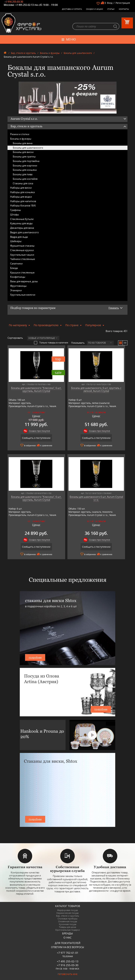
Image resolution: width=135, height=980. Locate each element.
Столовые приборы (67, 919)
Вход (110, 3)
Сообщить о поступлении (36, 438)
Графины (16, 210)
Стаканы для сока (23, 183)
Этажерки (16, 290)
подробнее (35, 657)
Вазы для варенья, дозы (24, 281)
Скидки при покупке (39, 431)
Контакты (124, 9)
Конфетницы (18, 277)
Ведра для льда (19, 237)
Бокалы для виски (23, 152)
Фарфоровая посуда (67, 910)
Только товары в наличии (51, 342)
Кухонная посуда (68, 924)
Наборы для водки (21, 197)
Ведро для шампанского (24, 232)
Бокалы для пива (23, 174)
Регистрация (123, 3)
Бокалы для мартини (25, 166)
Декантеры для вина (22, 228)
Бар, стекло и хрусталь (23, 53)
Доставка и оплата (72, 9)
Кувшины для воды (21, 223)
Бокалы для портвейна (26, 161)
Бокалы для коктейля (25, 179)
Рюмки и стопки (20, 134)
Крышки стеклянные (22, 272)
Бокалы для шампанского (78, 53)
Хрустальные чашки (22, 255)
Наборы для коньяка (22, 192)
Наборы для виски (21, 188)
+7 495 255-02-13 (24, 5)
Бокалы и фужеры (50, 53)
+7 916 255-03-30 (14, 2)
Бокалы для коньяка (25, 170)
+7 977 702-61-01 (68, 953)
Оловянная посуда (68, 921)
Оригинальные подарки (67, 930)
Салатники (16, 263)
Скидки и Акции (95, 9)
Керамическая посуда (67, 913)
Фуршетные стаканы (22, 246)
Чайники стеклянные (22, 259)
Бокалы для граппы (24, 157)
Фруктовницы (18, 286)
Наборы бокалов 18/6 (23, 205)
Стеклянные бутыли (22, 219)
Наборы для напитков (23, 201)
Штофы (14, 215)
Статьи (111, 9)
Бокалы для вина (23, 143)
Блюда (14, 268)
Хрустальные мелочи (23, 295)
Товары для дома (67, 927)
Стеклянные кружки (22, 250)
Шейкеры (16, 241)
